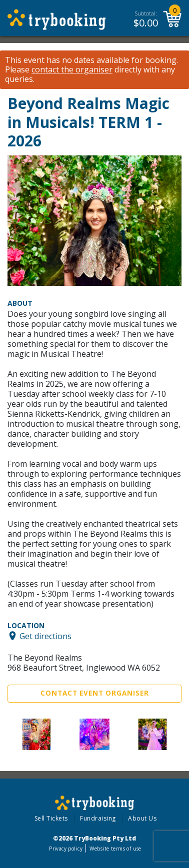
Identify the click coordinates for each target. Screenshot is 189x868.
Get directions (45, 636)
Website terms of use (115, 849)
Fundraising (98, 818)
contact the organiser (72, 70)
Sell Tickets (51, 818)
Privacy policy (66, 849)
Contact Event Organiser (95, 693)
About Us (142, 818)
